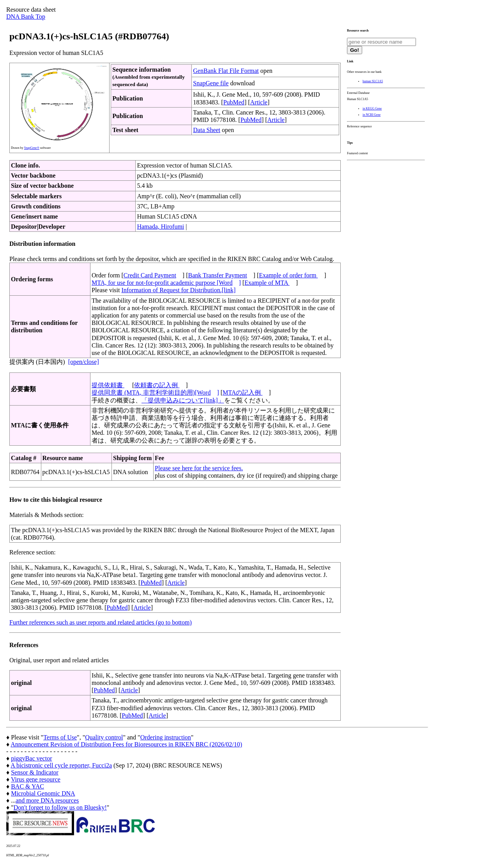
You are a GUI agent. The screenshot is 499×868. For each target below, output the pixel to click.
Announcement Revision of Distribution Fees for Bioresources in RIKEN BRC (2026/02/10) (126, 744)
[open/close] (84, 362)
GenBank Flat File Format (226, 71)
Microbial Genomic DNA (43, 793)
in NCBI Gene (372, 115)
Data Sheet (207, 130)
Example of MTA (267, 283)
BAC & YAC (27, 786)
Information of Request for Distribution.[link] (178, 290)
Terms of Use (60, 737)
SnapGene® (32, 148)
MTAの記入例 (242, 393)
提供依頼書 (108, 385)
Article (259, 102)
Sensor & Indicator (35, 772)
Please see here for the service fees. (199, 468)
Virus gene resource (36, 779)
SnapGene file (211, 83)
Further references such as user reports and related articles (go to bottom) (101, 622)
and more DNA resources (47, 800)
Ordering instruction (166, 737)
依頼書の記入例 (157, 385)
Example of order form (288, 275)
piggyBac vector (31, 758)
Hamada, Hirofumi (160, 227)
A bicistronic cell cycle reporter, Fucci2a (61, 765)
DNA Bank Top (26, 17)
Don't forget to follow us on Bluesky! (60, 807)
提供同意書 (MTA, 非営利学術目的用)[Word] (155, 393)
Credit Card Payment (150, 275)
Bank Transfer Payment (218, 275)
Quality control (104, 737)
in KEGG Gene (372, 108)
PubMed (234, 102)
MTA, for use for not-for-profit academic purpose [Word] (166, 283)
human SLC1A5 (373, 81)
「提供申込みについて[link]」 (183, 400)
